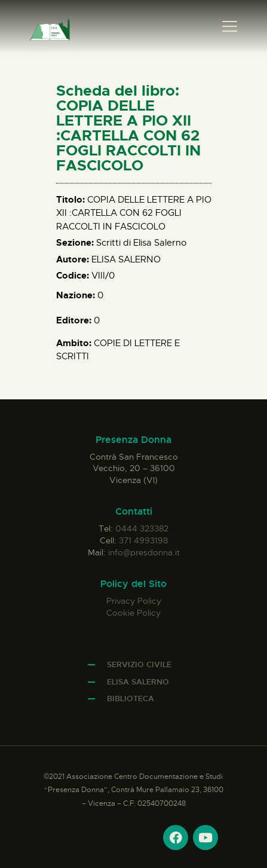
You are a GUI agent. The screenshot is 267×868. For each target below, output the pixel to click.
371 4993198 (143, 540)
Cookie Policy (133, 613)
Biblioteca (131, 699)
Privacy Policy (134, 601)
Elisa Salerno (138, 682)
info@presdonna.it (144, 552)
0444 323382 (142, 528)
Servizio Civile (139, 664)
